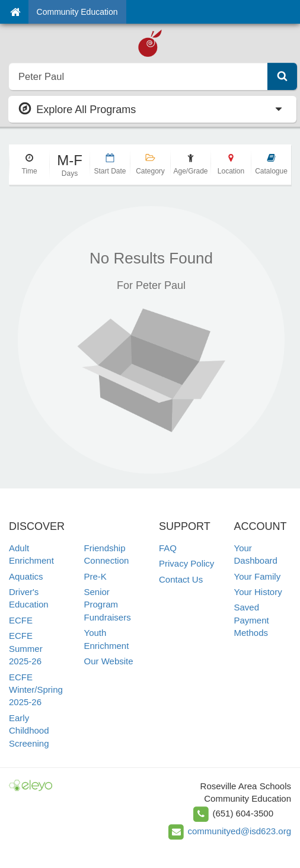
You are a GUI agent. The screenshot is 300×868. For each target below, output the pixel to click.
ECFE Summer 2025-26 (26, 648)
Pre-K (95, 576)
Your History (258, 592)
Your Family (258, 576)
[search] (138, 76)
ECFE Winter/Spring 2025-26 (36, 690)
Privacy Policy (186, 563)
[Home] (15, 12)
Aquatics (26, 576)
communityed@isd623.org (240, 831)
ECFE (21, 620)
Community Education (77, 12)
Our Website (109, 661)
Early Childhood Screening (29, 731)
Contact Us (181, 579)
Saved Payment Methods (252, 620)
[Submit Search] (282, 76)
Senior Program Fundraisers (108, 605)
